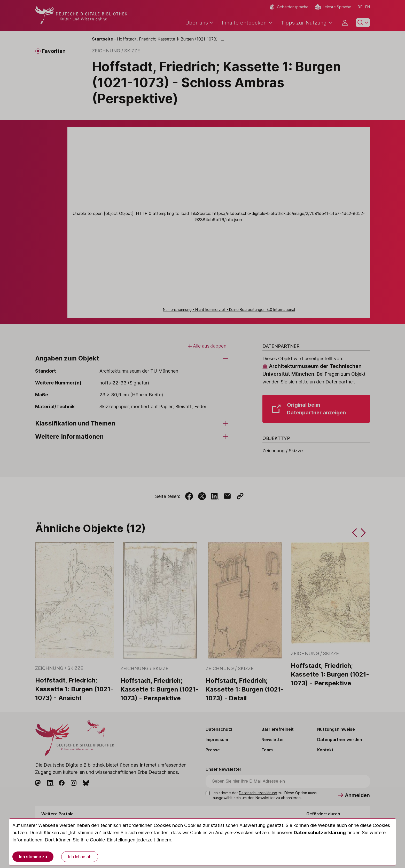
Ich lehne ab (80, 857)
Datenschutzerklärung (320, 833)
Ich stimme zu (33, 857)
